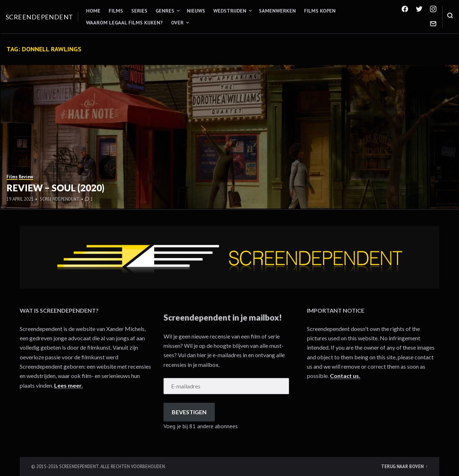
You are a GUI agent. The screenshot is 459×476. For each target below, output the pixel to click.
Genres (165, 11)
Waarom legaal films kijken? (124, 23)
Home (93, 11)
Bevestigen (189, 412)
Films (116, 11)
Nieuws (196, 11)
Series (139, 11)
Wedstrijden (230, 11)
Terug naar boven (403, 466)
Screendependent (39, 17)
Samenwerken (277, 11)
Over (177, 23)
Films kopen (320, 11)
